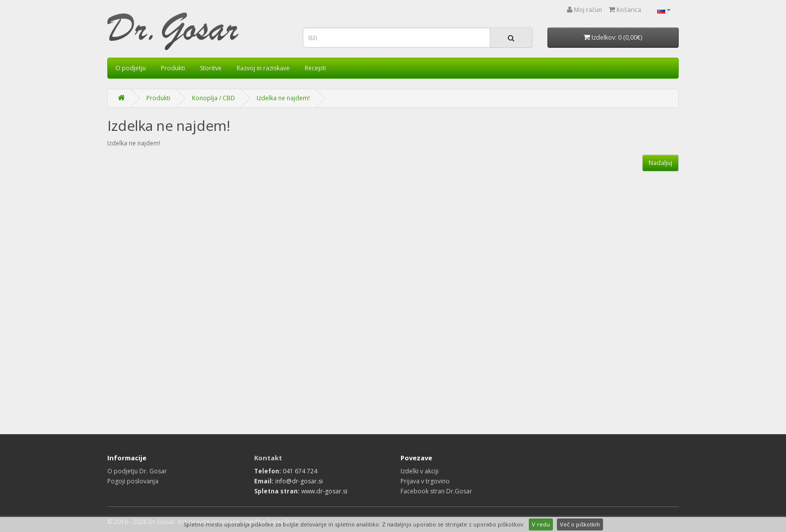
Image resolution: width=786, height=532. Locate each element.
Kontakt (268, 458)
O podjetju (131, 68)
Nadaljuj (660, 163)
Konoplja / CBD (214, 98)
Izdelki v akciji (420, 471)
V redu (541, 524)
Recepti (315, 68)
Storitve (211, 68)
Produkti (173, 68)
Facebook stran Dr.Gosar (436, 491)
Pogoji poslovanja (133, 481)
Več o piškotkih (580, 524)
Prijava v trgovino (425, 481)
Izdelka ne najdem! (283, 98)
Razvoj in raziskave (263, 68)
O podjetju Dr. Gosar (137, 471)
